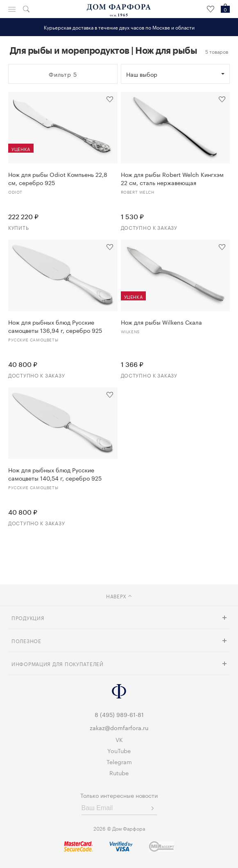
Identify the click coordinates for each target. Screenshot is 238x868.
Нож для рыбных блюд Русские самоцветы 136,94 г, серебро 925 (55, 326)
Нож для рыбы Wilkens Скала (161, 322)
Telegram (119, 761)
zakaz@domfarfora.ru (119, 727)
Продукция (28, 617)
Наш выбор (142, 74)
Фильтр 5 (63, 74)
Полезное (26, 640)
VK (119, 739)
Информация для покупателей (58, 663)
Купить (18, 227)
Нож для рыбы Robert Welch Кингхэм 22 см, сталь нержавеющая (172, 178)
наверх (119, 596)
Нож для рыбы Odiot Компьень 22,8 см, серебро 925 (58, 178)
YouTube (119, 750)
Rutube (119, 772)
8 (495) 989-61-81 (119, 714)
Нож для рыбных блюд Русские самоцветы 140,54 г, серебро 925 (55, 474)
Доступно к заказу (149, 227)
